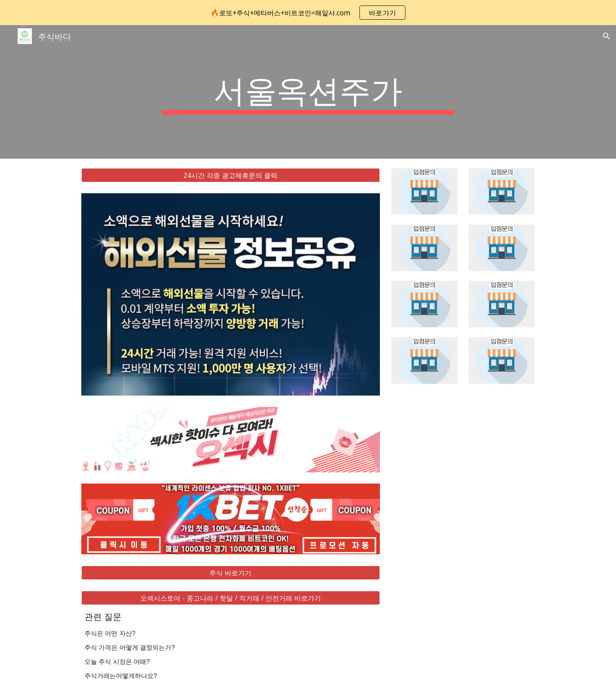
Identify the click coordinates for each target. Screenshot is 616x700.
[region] (308, 13)
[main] (308, 92)
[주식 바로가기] (231, 573)
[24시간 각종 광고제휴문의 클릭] (231, 175)
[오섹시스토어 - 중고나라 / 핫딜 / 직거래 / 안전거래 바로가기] (231, 598)
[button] (607, 36)
